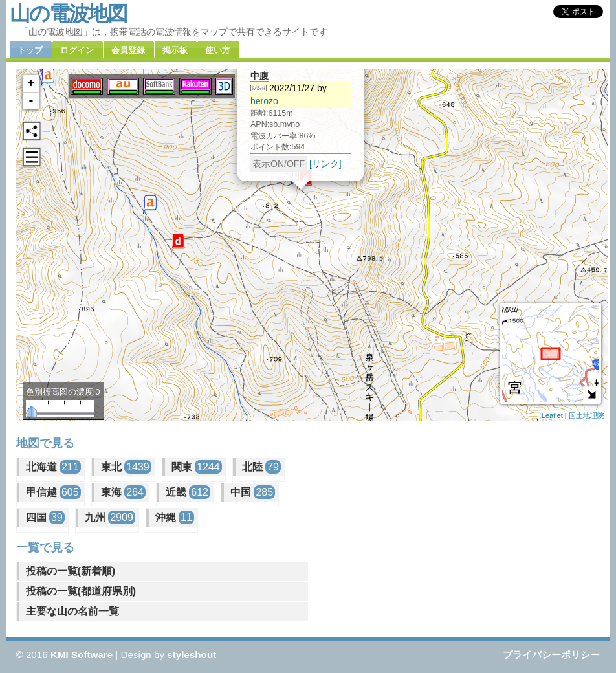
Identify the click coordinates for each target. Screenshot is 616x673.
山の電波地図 (68, 14)
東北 (126, 467)
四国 (45, 517)
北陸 (261, 467)
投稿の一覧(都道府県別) (81, 591)
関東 (197, 467)
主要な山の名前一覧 (72, 611)
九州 (110, 517)
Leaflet (552, 415)
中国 (253, 492)
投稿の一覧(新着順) (71, 571)
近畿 (188, 492)
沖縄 (175, 517)
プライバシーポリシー (551, 655)
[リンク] (325, 151)
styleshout (192, 655)
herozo (264, 89)
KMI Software (82, 655)
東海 (123, 492)
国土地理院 (587, 415)
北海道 (53, 467)
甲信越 (53, 492)
